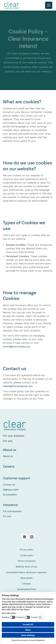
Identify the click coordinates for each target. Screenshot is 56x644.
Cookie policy (27, 555)
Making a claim (11, 490)
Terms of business (27, 561)
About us (8, 456)
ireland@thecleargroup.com (18, 386)
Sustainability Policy (27, 589)
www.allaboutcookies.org (16, 347)
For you (7, 516)
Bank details (27, 578)
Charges (27, 584)
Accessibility (10, 495)
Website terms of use (27, 567)
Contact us (9, 485)
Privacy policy (27, 550)
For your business (12, 511)
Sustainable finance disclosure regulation (27, 572)
